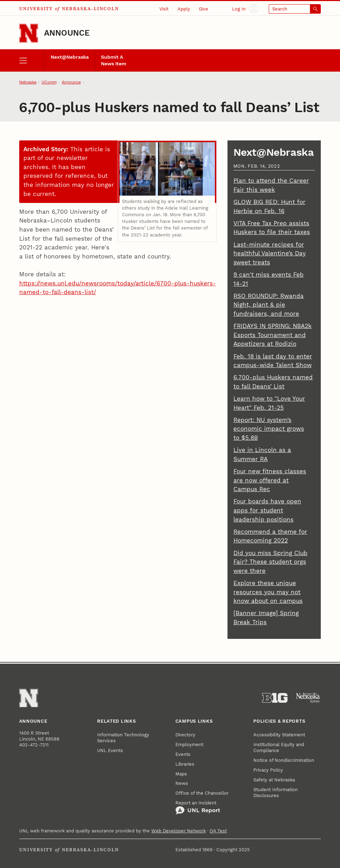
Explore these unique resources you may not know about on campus (268, 592)
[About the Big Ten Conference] (275, 698)
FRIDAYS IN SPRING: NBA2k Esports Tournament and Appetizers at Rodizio (273, 335)
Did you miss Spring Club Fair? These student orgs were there (270, 562)
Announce (67, 33)
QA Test (218, 831)
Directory (185, 735)
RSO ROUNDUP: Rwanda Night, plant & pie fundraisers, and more (269, 305)
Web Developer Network (179, 831)
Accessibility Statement (279, 735)
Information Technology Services (123, 738)
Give (204, 9)
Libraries (185, 764)
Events (183, 754)
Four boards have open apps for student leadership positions (267, 510)
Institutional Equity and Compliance (279, 747)
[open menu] (32, 60)
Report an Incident (198, 808)
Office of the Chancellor (202, 793)
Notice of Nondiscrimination (284, 760)
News (182, 783)
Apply (184, 9)
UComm (49, 82)
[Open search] (295, 9)
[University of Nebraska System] (308, 698)
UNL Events (110, 750)
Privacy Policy (268, 770)
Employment (189, 745)
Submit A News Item (114, 60)
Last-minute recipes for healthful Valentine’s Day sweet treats (270, 253)
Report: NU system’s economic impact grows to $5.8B (269, 429)
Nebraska (28, 82)
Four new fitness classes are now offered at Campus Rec (270, 480)
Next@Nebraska (70, 57)
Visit (164, 9)
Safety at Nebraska (274, 780)
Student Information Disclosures (276, 793)
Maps (181, 774)
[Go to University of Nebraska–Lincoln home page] (29, 33)
